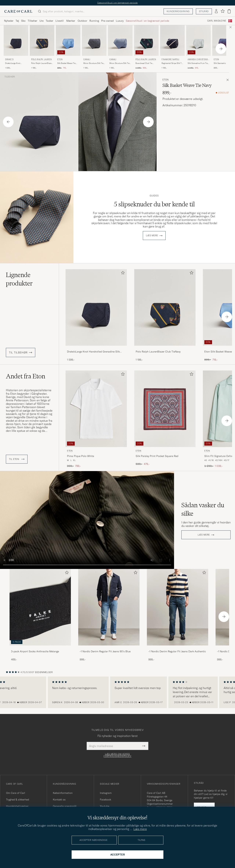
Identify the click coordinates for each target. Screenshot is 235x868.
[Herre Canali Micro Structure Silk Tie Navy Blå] (94, 40)
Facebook (105, 800)
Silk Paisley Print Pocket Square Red (157, 456)
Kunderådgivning (178, 11)
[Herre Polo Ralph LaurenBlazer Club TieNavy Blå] (165, 307)
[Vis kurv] (229, 11)
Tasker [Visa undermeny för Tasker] (49, 21)
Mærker (71, 21)
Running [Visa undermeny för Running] (94, 21)
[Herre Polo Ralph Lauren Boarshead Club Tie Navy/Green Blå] (146, 40)
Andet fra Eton (26, 376)
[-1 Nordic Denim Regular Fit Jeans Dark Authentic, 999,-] (178, 615)
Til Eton (17, 459)
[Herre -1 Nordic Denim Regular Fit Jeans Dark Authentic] (178, 607)
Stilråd (204, 11)
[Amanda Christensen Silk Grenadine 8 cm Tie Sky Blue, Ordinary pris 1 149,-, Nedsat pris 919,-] (198, 47)
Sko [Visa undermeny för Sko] (23, 21)
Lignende (19, 279)
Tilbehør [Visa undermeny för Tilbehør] (32, 21)
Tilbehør (10, 77)
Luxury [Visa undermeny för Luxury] (120, 21)
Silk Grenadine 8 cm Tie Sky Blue (198, 63)
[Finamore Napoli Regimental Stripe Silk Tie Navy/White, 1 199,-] (172, 47)
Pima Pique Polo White (81, 456)
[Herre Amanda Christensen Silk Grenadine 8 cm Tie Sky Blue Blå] (198, 40)
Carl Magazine (217, 21)
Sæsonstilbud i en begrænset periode (117, 3)
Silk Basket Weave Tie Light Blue (66, 63)
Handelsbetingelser (17, 806)
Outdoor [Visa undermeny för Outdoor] (82, 21)
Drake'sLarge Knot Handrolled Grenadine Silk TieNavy (15, 63)
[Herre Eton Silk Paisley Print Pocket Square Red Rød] (165, 409)
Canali (87, 59)
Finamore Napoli (170, 59)
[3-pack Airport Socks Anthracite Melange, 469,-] (40, 615)
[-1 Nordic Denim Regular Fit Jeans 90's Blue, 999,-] (109, 615)
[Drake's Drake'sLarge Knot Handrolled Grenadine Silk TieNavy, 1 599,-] (16, 47)
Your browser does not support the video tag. (87, 520)
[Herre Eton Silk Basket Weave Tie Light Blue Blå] (68, 40)
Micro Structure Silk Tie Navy (93, 63)
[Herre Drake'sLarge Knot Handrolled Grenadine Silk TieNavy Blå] (96, 307)
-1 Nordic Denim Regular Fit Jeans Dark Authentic (177, 651)
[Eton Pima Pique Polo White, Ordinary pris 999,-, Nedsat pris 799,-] (96, 419)
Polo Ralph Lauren (41, 59)
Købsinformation (63, 793)
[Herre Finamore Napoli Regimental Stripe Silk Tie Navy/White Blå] (172, 40)
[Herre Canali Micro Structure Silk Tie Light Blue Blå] (120, 40)
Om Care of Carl (16, 793)
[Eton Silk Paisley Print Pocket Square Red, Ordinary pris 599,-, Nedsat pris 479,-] (165, 419)
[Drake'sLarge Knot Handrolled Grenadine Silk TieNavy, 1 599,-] (96, 315)
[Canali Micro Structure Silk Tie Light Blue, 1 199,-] (120, 47)
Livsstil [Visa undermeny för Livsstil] (60, 21)
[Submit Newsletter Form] (144, 746)
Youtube (105, 806)
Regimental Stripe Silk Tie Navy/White (172, 63)
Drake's (9, 59)
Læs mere (152, 236)
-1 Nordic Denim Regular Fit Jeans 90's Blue (105, 651)
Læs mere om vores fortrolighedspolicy (117, 755)
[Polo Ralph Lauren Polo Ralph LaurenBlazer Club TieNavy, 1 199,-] (42, 47)
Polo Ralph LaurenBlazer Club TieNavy (42, 63)
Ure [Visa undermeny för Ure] (41, 21)
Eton (60, 59)
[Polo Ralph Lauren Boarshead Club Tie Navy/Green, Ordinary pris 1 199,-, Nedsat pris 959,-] (146, 47)
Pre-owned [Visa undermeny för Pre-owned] (107, 21)
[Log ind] (216, 11)
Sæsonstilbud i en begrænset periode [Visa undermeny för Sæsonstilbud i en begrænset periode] (147, 21)
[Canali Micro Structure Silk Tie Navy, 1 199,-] (94, 47)
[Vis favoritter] (223, 11)
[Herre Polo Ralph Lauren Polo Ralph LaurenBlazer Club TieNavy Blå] (42, 40)
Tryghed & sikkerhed (18, 800)
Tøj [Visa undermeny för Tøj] (17, 21)
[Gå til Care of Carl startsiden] (18, 11)
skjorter (11, 427)
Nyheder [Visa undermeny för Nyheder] (9, 21)
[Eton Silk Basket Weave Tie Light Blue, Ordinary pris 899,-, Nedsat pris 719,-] (68, 47)
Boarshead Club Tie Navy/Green (144, 63)
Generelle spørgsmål (65, 806)
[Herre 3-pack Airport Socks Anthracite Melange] (40, 607)
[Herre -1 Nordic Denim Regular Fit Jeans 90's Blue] (109, 607)
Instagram (106, 793)
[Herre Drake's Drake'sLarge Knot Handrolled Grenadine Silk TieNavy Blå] (16, 40)
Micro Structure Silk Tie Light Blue (119, 63)
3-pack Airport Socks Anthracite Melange (35, 651)
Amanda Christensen (198, 60)
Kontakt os (59, 800)
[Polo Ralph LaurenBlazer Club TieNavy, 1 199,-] (165, 315)
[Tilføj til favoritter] (122, 273)
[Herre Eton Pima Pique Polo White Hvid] (96, 409)
